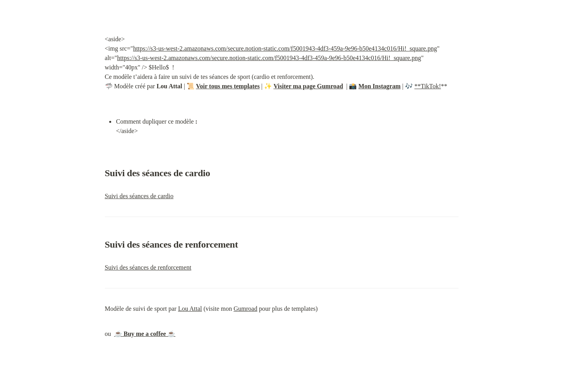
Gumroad (245, 309)
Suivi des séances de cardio (139, 196)
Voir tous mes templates (228, 86)
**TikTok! (428, 86)
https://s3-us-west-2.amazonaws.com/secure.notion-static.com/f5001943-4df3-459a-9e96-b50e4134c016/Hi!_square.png (285, 48)
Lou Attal (190, 309)
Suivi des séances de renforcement (148, 267)
